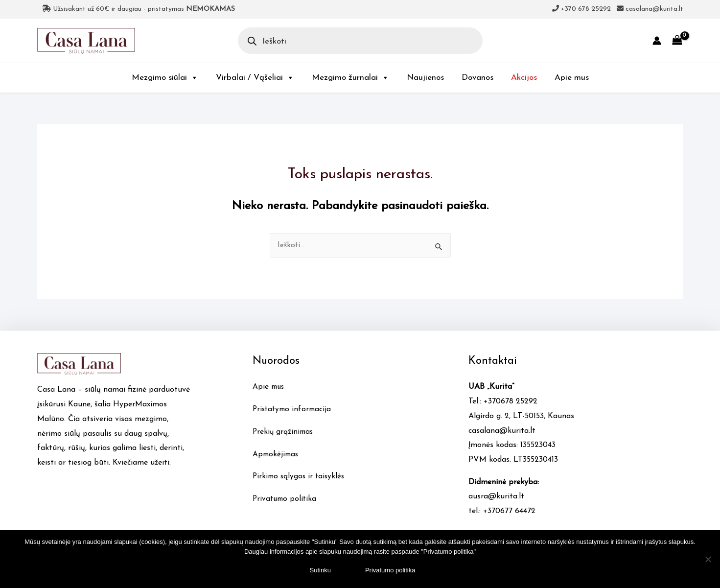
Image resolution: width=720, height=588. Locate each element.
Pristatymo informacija (294, 409)
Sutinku (320, 570)
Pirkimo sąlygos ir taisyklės (300, 476)
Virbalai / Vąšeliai (255, 78)
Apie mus (572, 78)
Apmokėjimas (277, 454)
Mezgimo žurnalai (350, 78)
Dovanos (477, 78)
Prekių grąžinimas (284, 432)
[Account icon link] (657, 41)
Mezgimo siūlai (165, 78)
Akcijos (524, 78)
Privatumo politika (286, 499)
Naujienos (425, 78)
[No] (708, 559)
